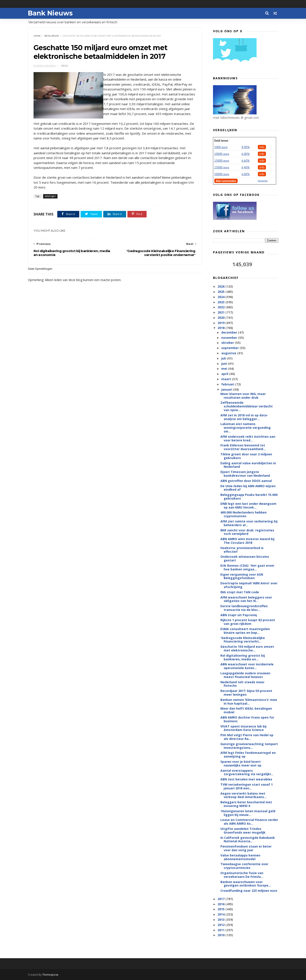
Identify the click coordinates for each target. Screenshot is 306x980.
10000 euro (222, 154)
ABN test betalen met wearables (246, 779)
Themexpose (50, 975)
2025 (221, 292)
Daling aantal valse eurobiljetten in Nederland (248, 465)
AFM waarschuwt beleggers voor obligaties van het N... (246, 599)
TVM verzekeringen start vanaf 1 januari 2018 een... (247, 786)
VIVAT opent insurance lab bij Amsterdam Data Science (243, 728)
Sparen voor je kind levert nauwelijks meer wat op (241, 763)
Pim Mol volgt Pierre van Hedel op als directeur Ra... (247, 737)
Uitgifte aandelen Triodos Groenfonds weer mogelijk (243, 831)
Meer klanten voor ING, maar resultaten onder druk (243, 396)
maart (227, 379)
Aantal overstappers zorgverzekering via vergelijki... (247, 772)
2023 (221, 302)
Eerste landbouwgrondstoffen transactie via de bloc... (244, 608)
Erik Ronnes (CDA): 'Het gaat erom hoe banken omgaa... (247, 567)
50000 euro (222, 174)
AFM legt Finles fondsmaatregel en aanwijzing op (248, 754)
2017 (221, 899)
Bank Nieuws (50, 13)
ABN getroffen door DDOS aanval (246, 481)
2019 (221, 323)
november (230, 338)
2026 (221, 286)
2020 (221, 318)
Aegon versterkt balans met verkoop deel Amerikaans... (243, 795)
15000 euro (222, 161)
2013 (221, 920)
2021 (221, 312)
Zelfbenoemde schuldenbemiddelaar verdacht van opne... (247, 406)
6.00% (246, 154)
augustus (229, 353)
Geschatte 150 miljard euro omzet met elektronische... (247, 648)
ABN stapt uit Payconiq (239, 615)
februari (228, 384)
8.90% (246, 147)
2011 (221, 930)
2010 (221, 935)
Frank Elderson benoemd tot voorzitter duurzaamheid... (243, 447)
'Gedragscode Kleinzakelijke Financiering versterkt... (243, 640)
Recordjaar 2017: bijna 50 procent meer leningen (246, 693)
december (230, 332)
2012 (221, 925)
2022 (221, 307)
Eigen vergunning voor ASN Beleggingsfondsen (242, 576)
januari (227, 389)
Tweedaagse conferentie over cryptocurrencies (244, 866)
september (230, 348)
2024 (221, 297)
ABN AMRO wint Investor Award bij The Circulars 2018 (247, 541)
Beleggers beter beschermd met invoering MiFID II (246, 804)
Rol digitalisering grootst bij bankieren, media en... (243, 657)
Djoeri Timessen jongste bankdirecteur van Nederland (245, 474)
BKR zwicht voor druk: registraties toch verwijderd (247, 532)
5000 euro (221, 147)
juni (225, 364)
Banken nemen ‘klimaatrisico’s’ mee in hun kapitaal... (249, 702)
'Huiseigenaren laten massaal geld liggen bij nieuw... (248, 813)
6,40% (246, 167)
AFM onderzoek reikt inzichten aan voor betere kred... (248, 438)
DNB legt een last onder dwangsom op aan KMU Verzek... (248, 505)
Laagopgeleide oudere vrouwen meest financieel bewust (245, 675)
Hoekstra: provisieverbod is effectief (242, 550)
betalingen (52, 36)
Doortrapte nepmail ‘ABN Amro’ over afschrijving (249, 585)
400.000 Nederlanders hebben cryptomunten (243, 514)
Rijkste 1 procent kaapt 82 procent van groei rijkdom (248, 622)
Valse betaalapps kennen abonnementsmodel (240, 857)
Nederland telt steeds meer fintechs (242, 684)
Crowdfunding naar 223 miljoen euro (249, 891)
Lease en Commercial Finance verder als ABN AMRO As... (249, 822)
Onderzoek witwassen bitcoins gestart (245, 558)
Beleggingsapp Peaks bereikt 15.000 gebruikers (249, 497)
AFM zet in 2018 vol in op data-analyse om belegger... (244, 417)
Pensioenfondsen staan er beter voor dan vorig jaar (246, 848)
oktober (228, 343)
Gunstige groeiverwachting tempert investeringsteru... (249, 746)
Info (262, 147)
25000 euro (222, 167)
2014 (221, 914)
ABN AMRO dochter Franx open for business (247, 719)
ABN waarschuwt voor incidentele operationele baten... (247, 666)
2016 (221, 904)
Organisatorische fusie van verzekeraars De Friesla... (242, 875)
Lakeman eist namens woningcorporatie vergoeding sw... (246, 428)
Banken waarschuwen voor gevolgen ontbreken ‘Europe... (246, 884)
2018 (221, 328)
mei (225, 369)
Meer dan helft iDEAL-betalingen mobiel (246, 710)
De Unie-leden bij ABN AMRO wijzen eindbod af (248, 488)
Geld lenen (221, 141)
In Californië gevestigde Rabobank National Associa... (248, 839)
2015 (221, 909)
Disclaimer (263, 181)
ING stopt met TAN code (240, 592)
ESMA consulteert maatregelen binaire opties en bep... (245, 631)
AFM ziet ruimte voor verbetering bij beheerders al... (249, 523)
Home (37, 36)
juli (224, 358)
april (225, 374)
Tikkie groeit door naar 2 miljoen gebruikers (246, 456)
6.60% (246, 161)
